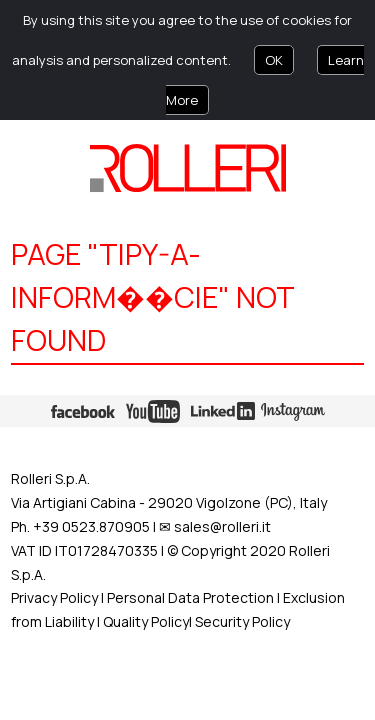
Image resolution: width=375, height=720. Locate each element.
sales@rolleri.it (222, 526)
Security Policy (242, 621)
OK (274, 60)
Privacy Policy (54, 597)
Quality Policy (146, 621)
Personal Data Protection (189, 597)
